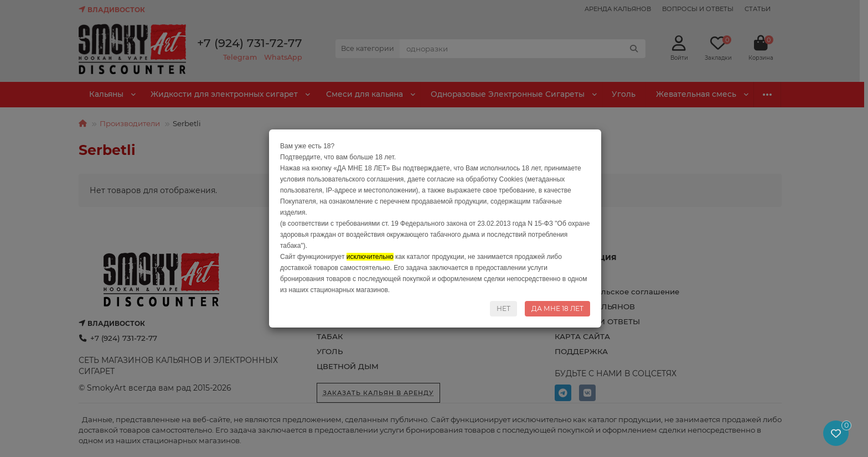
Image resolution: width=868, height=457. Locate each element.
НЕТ (503, 308)
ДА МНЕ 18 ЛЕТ (557, 308)
